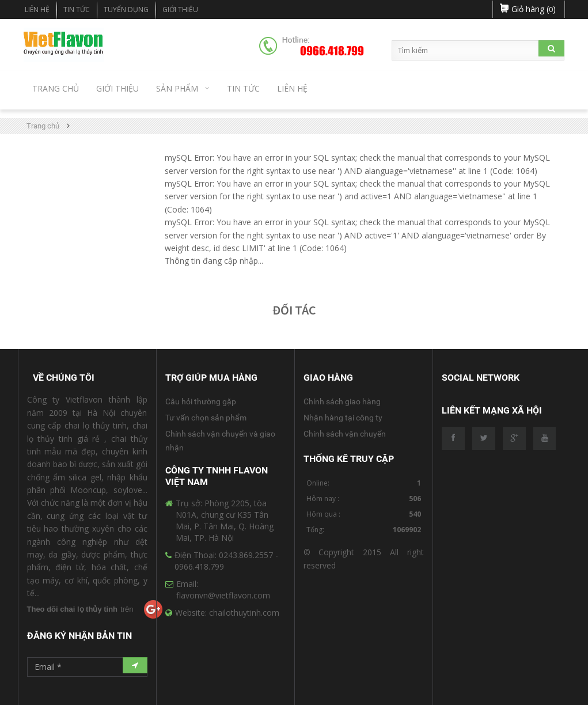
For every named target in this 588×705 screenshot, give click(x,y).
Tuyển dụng (126, 10)
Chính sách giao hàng (342, 401)
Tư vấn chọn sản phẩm (206, 418)
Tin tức (77, 10)
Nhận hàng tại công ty (343, 418)
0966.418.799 (332, 51)
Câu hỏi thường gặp (201, 401)
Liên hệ (37, 10)
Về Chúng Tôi (64, 378)
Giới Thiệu (180, 10)
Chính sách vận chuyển (345, 434)
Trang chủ (43, 126)
